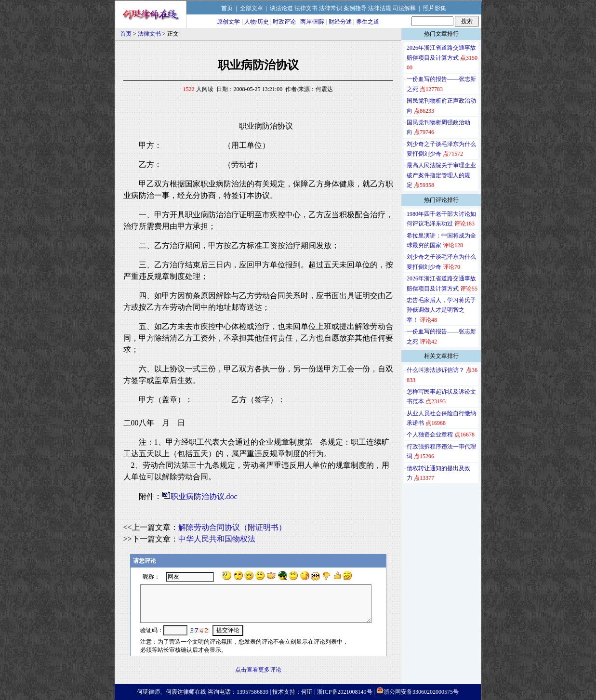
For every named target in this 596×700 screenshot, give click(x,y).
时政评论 (284, 22)
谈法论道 (281, 8)
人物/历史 (257, 22)
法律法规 (380, 8)
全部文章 (252, 8)
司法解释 (404, 8)
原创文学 (228, 22)
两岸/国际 (312, 22)
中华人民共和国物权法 (217, 539)
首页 (227, 8)
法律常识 (331, 8)
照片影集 (435, 8)
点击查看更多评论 (258, 670)
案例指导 (355, 8)
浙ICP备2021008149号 (345, 692)
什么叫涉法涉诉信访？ (436, 370)
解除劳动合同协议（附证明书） (232, 527)
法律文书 (306, 8)
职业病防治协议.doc (204, 496)
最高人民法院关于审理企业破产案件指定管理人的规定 (441, 175)
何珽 (307, 692)
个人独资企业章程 (430, 435)
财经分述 (340, 22)
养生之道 (368, 22)
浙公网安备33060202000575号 (421, 692)
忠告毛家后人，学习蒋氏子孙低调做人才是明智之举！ (441, 310)
